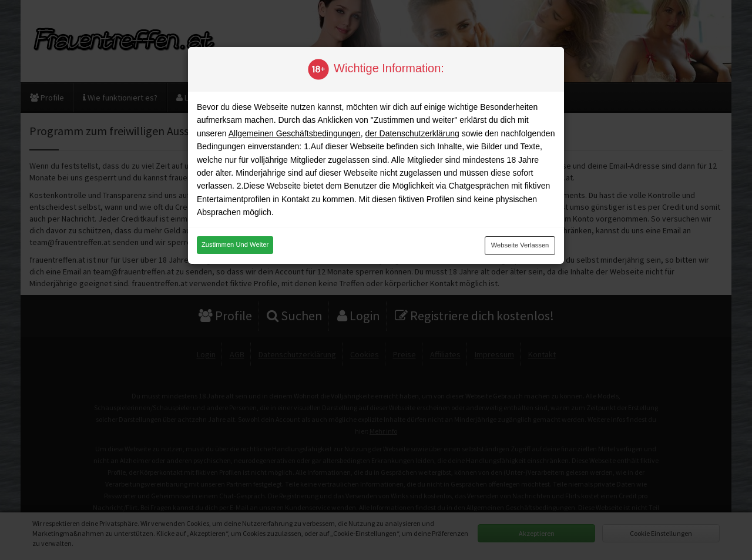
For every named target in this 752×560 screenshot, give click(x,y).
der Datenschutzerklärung (412, 133)
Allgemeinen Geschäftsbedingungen (295, 133)
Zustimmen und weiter (235, 244)
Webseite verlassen (520, 245)
